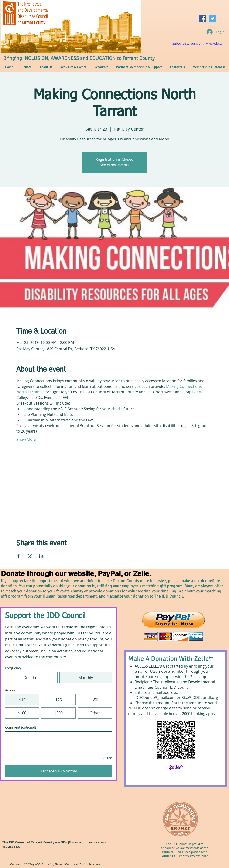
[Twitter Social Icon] (212, 19)
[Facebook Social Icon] (203, 19)
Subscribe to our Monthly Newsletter (198, 43)
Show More (26, 439)
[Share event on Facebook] (19, 556)
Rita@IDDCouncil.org (200, 697)
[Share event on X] (30, 556)
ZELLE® (135, 708)
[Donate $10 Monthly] (59, 771)
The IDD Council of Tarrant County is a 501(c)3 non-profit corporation (54, 842)
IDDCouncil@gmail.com (155, 697)
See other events (114, 165)
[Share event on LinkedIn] (41, 556)
